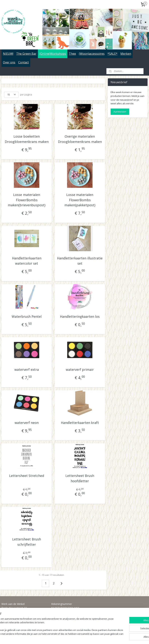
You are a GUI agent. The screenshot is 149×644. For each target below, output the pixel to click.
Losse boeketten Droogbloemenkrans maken (27, 139)
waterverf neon (27, 423)
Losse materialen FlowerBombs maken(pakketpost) (80, 200)
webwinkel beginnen (85, 637)
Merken (126, 54)
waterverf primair (80, 370)
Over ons (9, 62)
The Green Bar (26, 54)
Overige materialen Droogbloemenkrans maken (80, 139)
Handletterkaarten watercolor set (27, 261)
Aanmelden (120, 112)
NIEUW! (8, 54)
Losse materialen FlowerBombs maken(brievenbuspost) (27, 200)
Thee (72, 54)
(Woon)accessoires (92, 54)
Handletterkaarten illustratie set (80, 261)
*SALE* (112, 54)
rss (71, 637)
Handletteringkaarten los (80, 316)
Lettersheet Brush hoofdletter (80, 478)
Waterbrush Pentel (27, 316)
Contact (23, 62)
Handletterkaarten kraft (80, 423)
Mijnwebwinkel (117, 637)
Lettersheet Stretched (27, 476)
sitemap (64, 637)
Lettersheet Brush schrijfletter (27, 542)
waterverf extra (27, 370)
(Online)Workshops (53, 54)
